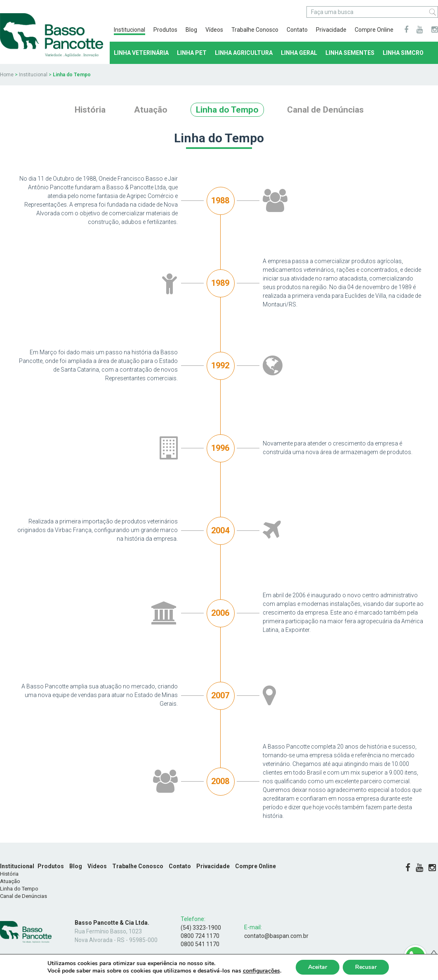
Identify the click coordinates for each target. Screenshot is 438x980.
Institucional (130, 30)
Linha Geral (299, 53)
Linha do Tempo (227, 110)
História (90, 110)
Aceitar (318, 967)
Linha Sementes (350, 53)
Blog (191, 30)
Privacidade (331, 30)
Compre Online (374, 30)
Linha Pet (192, 53)
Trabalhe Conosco (255, 30)
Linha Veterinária (141, 53)
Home (7, 75)
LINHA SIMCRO (403, 53)
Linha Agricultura (244, 53)
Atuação (151, 110)
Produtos (165, 30)
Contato (297, 30)
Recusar (366, 967)
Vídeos (214, 30)
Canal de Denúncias (325, 110)
